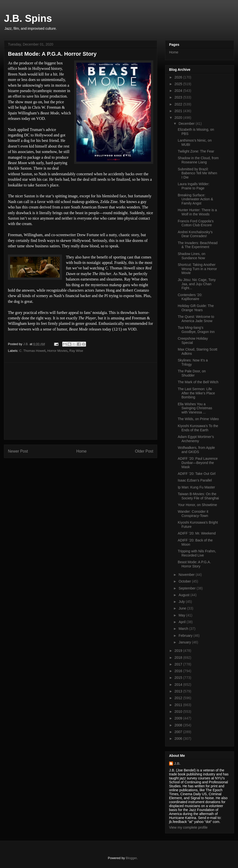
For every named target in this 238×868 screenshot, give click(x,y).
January (185, 642)
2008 (179, 725)
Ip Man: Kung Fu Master (196, 487)
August (184, 595)
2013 (179, 691)
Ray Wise (76, 351)
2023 (179, 97)
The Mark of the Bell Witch (198, 382)
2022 (179, 104)
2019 (179, 651)
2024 (179, 91)
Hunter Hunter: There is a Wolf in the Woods (197, 212)
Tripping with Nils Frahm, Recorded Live (197, 553)
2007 (179, 732)
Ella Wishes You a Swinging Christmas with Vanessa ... (195, 408)
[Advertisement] (81, 401)
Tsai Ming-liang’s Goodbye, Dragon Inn (196, 330)
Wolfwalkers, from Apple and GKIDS (196, 450)
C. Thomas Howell (32, 351)
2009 (179, 718)
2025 (179, 84)
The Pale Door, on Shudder (192, 373)
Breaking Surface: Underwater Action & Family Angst (195, 199)
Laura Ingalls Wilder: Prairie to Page (194, 186)
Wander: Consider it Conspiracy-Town (193, 514)
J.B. (177, 764)
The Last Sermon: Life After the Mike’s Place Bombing (196, 393)
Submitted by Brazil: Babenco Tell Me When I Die (197, 173)
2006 (179, 739)
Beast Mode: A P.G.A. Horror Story (194, 564)
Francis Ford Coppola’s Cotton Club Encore (196, 223)
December (187, 124)
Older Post (144, 451)
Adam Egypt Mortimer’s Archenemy (196, 439)
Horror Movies (58, 351)
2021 (179, 111)
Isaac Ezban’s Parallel (195, 480)
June (183, 608)
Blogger (131, 858)
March (184, 629)
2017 (179, 664)
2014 (179, 685)
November (187, 575)
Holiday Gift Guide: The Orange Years (196, 308)
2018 (179, 658)
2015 (179, 678)
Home (82, 451)
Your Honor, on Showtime (197, 505)
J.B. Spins (28, 18)
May (182, 615)
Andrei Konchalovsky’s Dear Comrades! (195, 234)
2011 (179, 705)
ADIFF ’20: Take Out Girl (197, 474)
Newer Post (18, 451)
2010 (179, 712)
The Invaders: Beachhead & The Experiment (198, 245)
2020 (179, 118)
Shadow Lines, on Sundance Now (192, 256)
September (187, 588)
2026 (179, 77)
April (182, 622)
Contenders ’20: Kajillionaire (190, 297)
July (182, 602)
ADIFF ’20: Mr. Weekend (197, 533)
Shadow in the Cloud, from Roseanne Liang (198, 160)
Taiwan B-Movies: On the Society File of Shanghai (198, 496)
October (185, 581)
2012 (179, 698)
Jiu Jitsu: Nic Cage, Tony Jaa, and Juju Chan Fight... (197, 284)
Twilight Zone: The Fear (196, 151)
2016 (179, 671)
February (186, 636)
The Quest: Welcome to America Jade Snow (196, 319)
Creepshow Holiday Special (193, 341)
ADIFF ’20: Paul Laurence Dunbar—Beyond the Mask (198, 463)
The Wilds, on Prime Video (198, 419)
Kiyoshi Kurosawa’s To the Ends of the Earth (198, 428)
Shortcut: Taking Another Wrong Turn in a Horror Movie (197, 269)
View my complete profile (188, 827)
